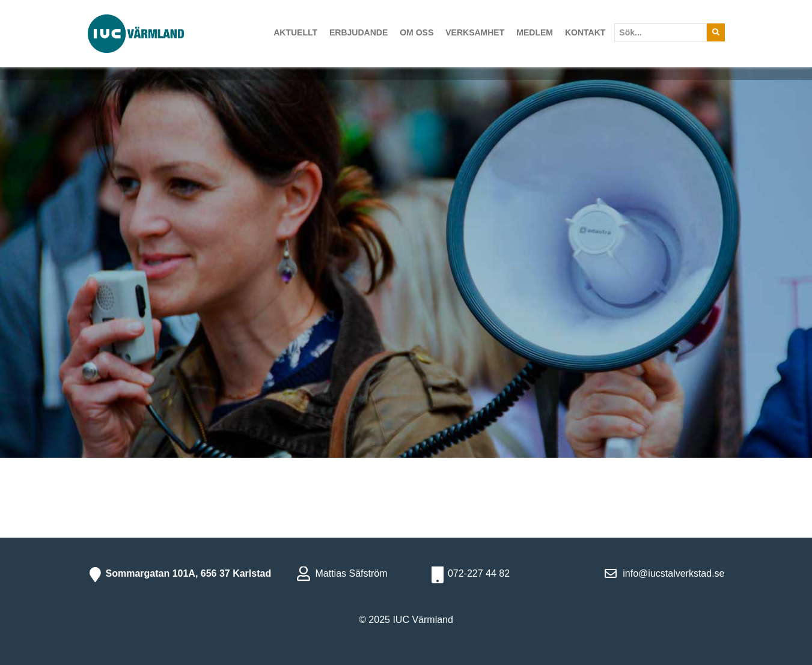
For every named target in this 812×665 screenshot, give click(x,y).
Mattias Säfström (351, 573)
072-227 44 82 (479, 573)
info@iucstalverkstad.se (673, 573)
